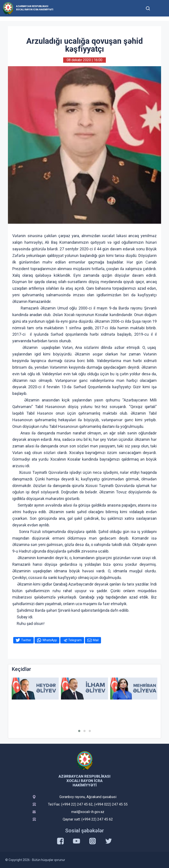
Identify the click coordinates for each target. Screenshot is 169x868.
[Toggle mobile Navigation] (159, 8)
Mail (96, 640)
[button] (79, 731)
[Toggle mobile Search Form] (148, 8)
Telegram (75, 640)
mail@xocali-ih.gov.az (88, 812)
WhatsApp (50, 640)
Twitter (26, 640)
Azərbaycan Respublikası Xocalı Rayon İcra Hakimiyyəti (35, 8)
